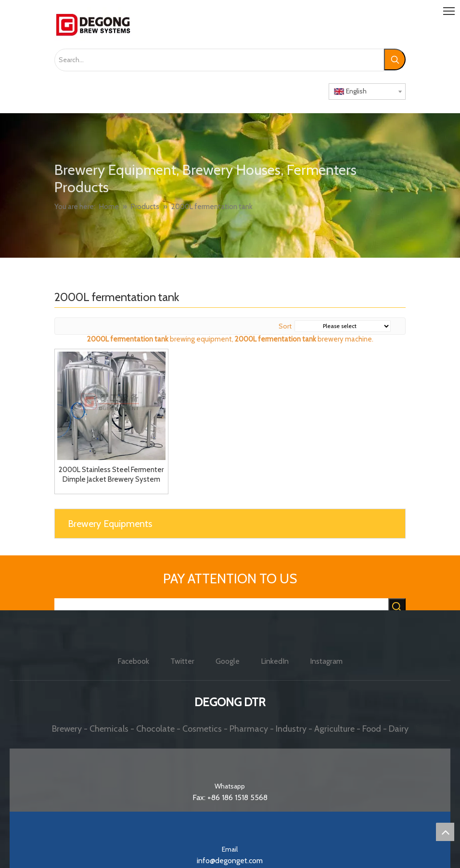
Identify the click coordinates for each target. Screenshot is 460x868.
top (445, 832)
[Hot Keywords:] (395, 59)
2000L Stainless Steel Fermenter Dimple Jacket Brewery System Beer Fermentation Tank (111, 475)
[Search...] (219, 60)
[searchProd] (221, 607)
